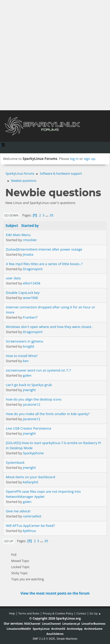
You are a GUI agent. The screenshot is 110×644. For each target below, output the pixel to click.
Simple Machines (67, 639)
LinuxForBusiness (93, 624)
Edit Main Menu (18, 235)
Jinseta (28, 254)
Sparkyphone (33, 453)
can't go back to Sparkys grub (29, 385)
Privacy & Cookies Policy (58, 613)
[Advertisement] (55, 55)
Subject (12, 226)
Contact (81, 613)
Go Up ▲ (95, 613)
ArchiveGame (93, 629)
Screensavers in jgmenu (25, 341)
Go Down (11, 215)
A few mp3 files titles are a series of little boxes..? (44, 264)
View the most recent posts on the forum (55, 593)
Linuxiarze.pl (71, 624)
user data (13, 278)
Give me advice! (18, 511)
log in (74, 159)
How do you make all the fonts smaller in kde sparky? (48, 414)
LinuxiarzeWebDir (19, 629)
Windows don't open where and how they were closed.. (49, 327)
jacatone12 (32, 404)
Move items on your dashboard (30, 477)
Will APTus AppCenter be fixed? (30, 526)
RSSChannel (32, 624)
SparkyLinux (41, 629)
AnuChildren (55, 634)
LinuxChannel (51, 624)
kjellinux (29, 531)
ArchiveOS (58, 629)
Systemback (15, 462)
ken (26, 361)
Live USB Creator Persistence (29, 428)
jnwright (29, 390)
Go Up (9, 541)
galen (27, 375)
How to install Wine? (22, 356)
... (47, 215)
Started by (30, 226)
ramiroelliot (32, 516)
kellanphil (30, 482)
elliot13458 (32, 283)
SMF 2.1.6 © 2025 (44, 639)
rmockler (30, 240)
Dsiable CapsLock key (23, 293)
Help (12, 613)
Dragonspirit (33, 269)
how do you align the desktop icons (34, 399)
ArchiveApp (75, 629)
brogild (28, 346)
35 (51, 215)
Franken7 (30, 317)
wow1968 (30, 298)
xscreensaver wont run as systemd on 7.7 (38, 370)
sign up (90, 159)
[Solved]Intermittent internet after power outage (44, 249)
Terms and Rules (29, 613)
